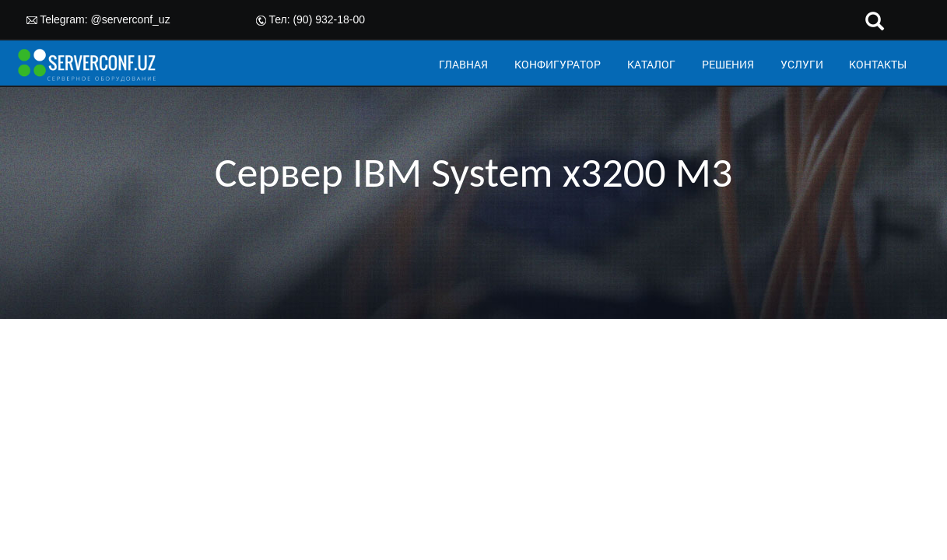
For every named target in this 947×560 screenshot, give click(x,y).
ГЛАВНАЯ (463, 64)
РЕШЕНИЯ (728, 64)
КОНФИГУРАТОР (558, 64)
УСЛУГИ (802, 64)
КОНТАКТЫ (878, 64)
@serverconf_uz (131, 19)
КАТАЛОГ (651, 64)
